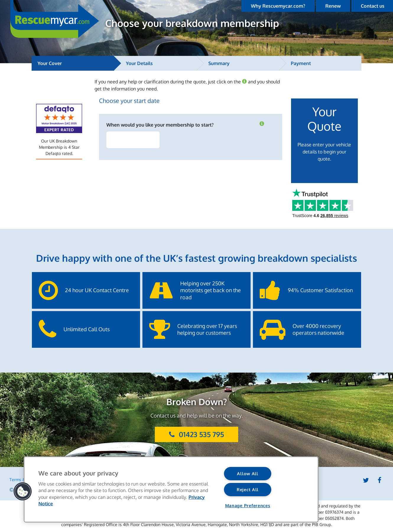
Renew (333, 6)
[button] (23, 491)
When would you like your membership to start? (160, 125)
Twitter (366, 480)
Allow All (247, 473)
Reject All (248, 489)
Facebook (380, 480)
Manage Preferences (248, 505)
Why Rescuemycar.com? (278, 6)
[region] (171, 489)
